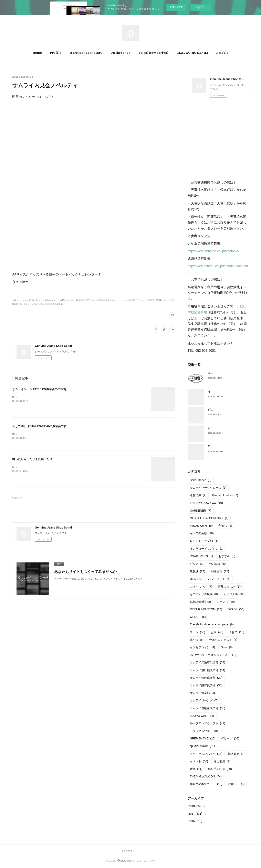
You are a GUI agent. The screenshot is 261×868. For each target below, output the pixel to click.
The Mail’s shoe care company (212, 624)
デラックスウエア (205, 731)
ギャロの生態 (202, 533)
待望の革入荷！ (218, 428)
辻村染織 (198, 495)
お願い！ (236, 784)
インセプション (202, 647)
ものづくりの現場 (204, 594)
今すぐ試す (176, 7)
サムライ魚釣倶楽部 (206, 678)
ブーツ (197, 632)
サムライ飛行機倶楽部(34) (103, 300)
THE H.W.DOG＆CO (206, 503)
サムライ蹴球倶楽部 (206, 685)
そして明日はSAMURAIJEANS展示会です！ (41, 426)
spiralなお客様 (202, 746)
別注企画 (220, 571)
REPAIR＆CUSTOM (206, 609)
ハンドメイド (219, 579)
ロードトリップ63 (204, 541)
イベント (199, 761)
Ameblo (222, 52)
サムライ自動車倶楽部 (207, 708)
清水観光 (236, 754)
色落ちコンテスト (223, 640)
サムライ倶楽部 (203, 693)
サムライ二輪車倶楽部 (207, 662)
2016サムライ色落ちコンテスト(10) (49, 300)
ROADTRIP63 (201, 556)
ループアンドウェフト (207, 723)
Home (37, 52)
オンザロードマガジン (207, 549)
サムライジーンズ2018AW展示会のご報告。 (41, 389)
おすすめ (227, 556)
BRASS (236, 609)
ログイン (201, 7)
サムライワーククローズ (208, 488)
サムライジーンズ (205, 700)
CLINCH (199, 617)
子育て (237, 632)
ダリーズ (230, 738)
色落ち (225, 526)
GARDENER (201, 511)
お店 (217, 632)
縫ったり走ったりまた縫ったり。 (34, 459)
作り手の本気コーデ (206, 784)
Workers (218, 564)
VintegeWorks (201, 526)
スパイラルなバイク (206, 754)
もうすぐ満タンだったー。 (225, 391)
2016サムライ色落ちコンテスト (213, 655)
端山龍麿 (222, 761)
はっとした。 (201, 587)
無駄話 (197, 571)
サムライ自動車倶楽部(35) (52, 304)
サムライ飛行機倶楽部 (207, 670)
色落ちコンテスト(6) (22, 300)
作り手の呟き (220, 769)
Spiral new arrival (154, 52)
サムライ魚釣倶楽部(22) (127, 300)
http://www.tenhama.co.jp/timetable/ (213, 251)
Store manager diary (86, 52)
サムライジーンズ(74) (29, 304)
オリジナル (234, 594)
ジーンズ (226, 602)
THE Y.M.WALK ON (206, 776)
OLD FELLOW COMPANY (209, 518)
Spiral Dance (201, 480)
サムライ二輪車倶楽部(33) (78, 300)
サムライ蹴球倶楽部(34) (151, 300)
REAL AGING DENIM (192, 52)
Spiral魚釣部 (200, 602)
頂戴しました (230, 587)
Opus (227, 647)
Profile (56, 52)
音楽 (196, 769)
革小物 (197, 640)
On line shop (121, 52)
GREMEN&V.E (203, 738)
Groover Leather (225, 495)
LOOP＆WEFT (203, 716)
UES (196, 579)
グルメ (197, 564)
